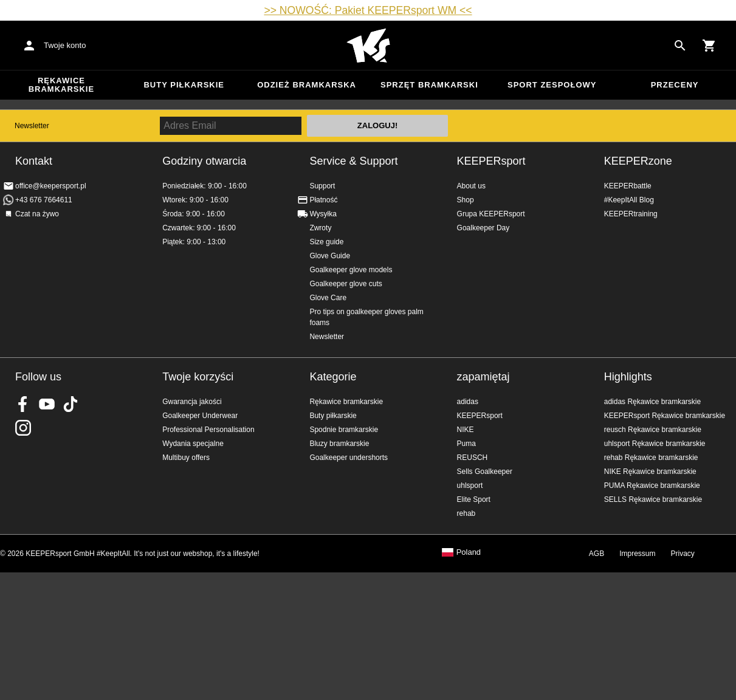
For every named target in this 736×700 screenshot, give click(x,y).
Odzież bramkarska (307, 85)
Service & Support (353, 161)
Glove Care (328, 298)
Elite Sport (474, 499)
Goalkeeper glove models (351, 270)
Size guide (326, 242)
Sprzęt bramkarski (429, 85)
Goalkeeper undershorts (349, 458)
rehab (466, 513)
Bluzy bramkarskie (339, 444)
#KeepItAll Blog (629, 200)
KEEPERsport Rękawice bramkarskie (665, 416)
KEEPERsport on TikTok (71, 404)
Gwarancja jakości (192, 402)
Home (368, 46)
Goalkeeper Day (483, 228)
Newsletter (32, 126)
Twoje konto (65, 45)
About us (471, 186)
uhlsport (470, 486)
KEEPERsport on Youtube (47, 404)
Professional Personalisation (208, 430)
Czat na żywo (37, 214)
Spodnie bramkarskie (344, 430)
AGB (597, 554)
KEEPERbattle (628, 186)
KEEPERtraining (631, 214)
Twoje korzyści (198, 377)
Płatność (323, 200)
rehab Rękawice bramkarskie (651, 458)
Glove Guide (330, 256)
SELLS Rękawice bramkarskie (653, 499)
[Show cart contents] (709, 46)
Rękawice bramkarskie (62, 85)
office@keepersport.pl (51, 186)
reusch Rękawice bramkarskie (653, 430)
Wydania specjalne (193, 444)
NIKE (466, 430)
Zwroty (320, 228)
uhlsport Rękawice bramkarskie (655, 444)
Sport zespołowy (552, 85)
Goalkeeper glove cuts (346, 284)
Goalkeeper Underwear (200, 416)
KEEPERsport (491, 161)
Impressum (637, 554)
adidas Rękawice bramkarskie (652, 402)
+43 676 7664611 (44, 200)
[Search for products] (680, 46)
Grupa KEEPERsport (491, 214)
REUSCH (473, 458)
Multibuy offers (186, 458)
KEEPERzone (638, 161)
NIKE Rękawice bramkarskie (650, 472)
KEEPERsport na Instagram (23, 428)
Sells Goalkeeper (485, 472)
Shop (466, 200)
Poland (469, 552)
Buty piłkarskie (184, 85)
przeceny (675, 85)
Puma (466, 444)
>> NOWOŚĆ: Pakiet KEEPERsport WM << (368, 10)
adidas (468, 402)
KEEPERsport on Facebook (23, 404)
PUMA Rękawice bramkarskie (652, 486)
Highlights (628, 377)
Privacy (683, 554)
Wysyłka (323, 214)
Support (322, 186)
